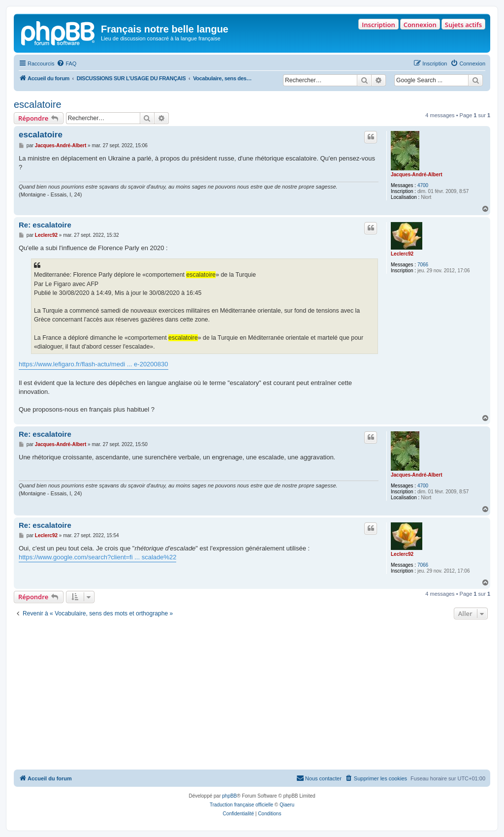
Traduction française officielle (241, 805)
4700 (423, 185)
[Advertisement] (252, 696)
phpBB (229, 796)
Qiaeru (287, 805)
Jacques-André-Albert (416, 175)
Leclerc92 (402, 254)
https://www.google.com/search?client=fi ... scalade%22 (97, 557)
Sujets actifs (463, 25)
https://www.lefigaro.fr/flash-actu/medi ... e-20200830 (94, 364)
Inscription (378, 25)
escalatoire (38, 104)
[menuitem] (66, 64)
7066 (423, 265)
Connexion (420, 25)
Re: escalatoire (45, 225)
